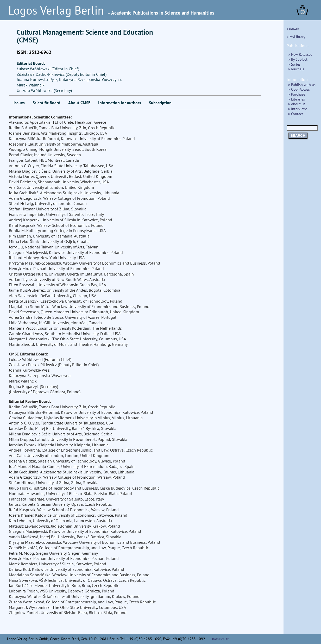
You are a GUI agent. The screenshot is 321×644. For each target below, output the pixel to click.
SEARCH (298, 136)
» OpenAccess (299, 89)
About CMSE (79, 103)
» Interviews (298, 109)
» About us (297, 104)
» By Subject (298, 59)
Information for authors (120, 103)
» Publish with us (302, 85)
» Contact (296, 114)
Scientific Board (46, 103)
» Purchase (297, 94)
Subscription (160, 103)
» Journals (296, 69)
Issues (19, 103)
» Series (294, 64)
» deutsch (293, 29)
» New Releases (300, 54)
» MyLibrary (296, 37)
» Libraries (297, 99)
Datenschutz (221, 639)
